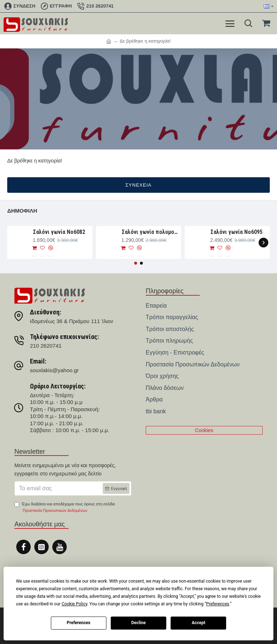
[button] (263, 242)
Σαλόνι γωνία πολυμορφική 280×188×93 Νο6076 (150, 232)
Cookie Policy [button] (74, 604)
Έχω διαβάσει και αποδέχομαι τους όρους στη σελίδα (65, 508)
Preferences (79, 623)
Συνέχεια (138, 185)
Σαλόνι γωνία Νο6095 (236, 232)
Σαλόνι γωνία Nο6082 (59, 232)
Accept (198, 623)
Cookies (204, 430)
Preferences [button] (217, 604)
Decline (138, 623)
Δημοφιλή (22, 211)
